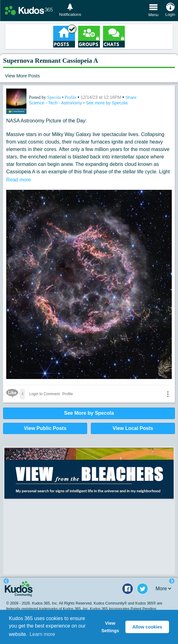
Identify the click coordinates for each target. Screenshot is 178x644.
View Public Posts (45, 428)
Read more (19, 180)
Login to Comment (44, 394)
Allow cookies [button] (147, 627)
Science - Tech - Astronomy (56, 103)
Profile (71, 97)
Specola (54, 97)
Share (131, 97)
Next (172, 581)
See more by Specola (107, 103)
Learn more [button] (42, 634)
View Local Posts (133, 428)
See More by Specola (89, 413)
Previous (6, 581)
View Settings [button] (110, 627)
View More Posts (22, 76)
